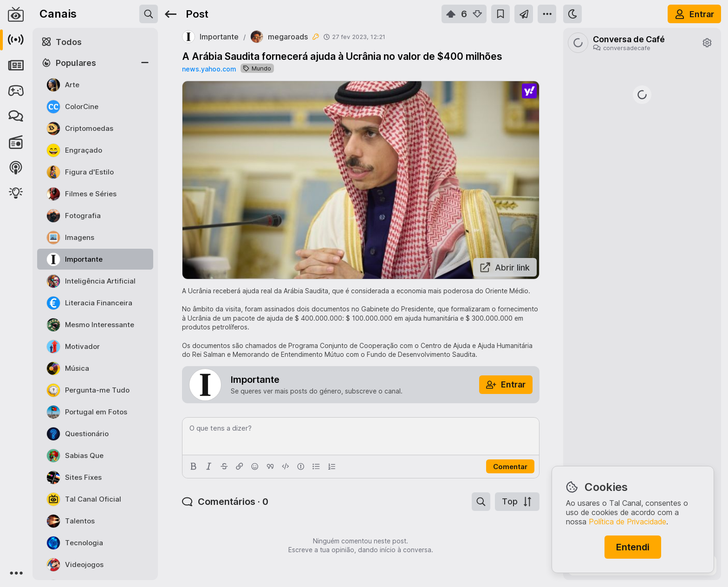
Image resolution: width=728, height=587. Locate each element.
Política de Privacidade (627, 522)
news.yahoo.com (209, 69)
